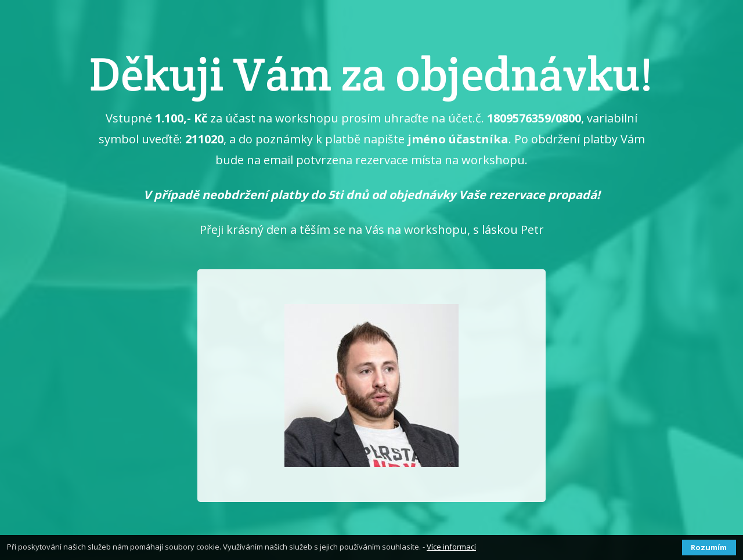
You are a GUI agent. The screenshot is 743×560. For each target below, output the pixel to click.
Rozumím (709, 547)
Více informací (451, 547)
